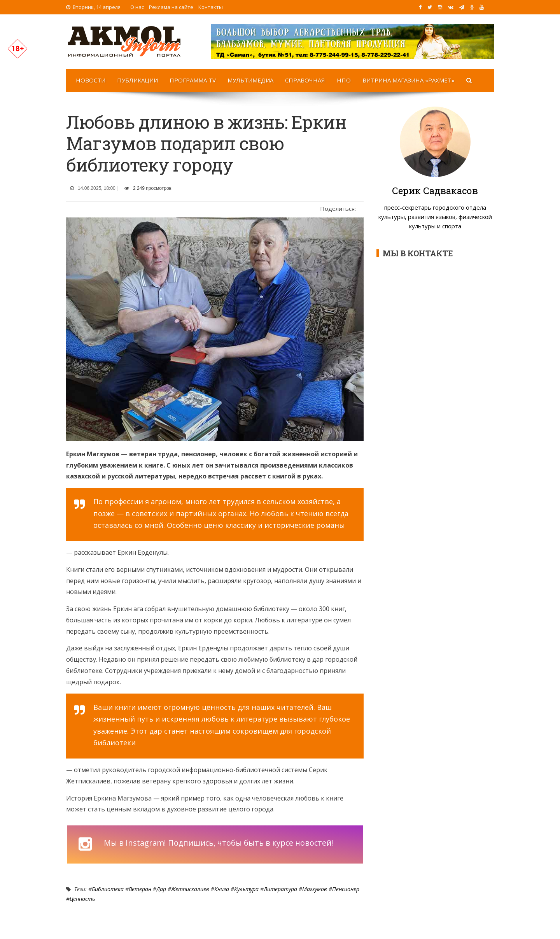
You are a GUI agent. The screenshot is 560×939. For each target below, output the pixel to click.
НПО (344, 80)
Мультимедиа (250, 80)
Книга (222, 889)
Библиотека (108, 889)
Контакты (211, 7)
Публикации (137, 80)
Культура (246, 889)
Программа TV (193, 80)
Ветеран (140, 889)
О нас (137, 7)
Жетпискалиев (190, 889)
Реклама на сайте (171, 7)
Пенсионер (346, 889)
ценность (82, 899)
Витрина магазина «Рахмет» (409, 80)
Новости (91, 80)
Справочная (305, 80)
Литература (280, 889)
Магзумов (315, 889)
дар (161, 889)
